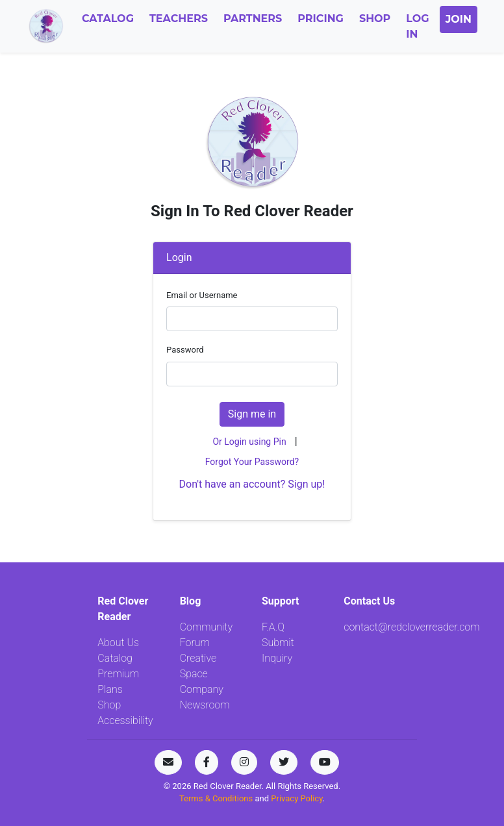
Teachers (179, 19)
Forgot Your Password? (252, 462)
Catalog (108, 19)
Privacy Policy (296, 798)
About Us (118, 643)
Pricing (321, 19)
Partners (253, 19)
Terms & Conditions (217, 798)
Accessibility (125, 720)
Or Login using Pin (249, 442)
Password (185, 350)
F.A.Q (273, 627)
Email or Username (202, 295)
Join (459, 19)
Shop (375, 19)
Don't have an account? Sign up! (252, 484)
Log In (417, 26)
